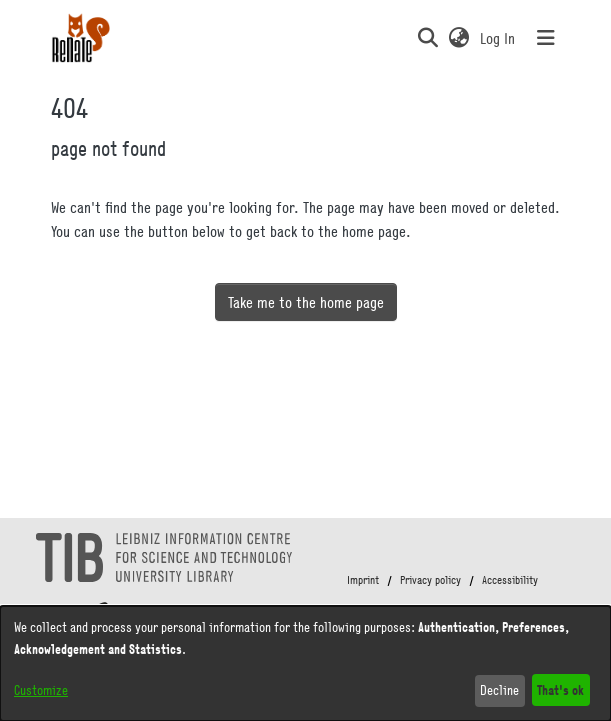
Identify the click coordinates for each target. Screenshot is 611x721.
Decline (499, 690)
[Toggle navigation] (546, 38)
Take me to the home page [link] (306, 302)
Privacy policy (430, 580)
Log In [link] (498, 38)
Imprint (363, 580)
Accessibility (510, 580)
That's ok (560, 689)
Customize (41, 690)
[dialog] (305, 663)
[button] (428, 38)
